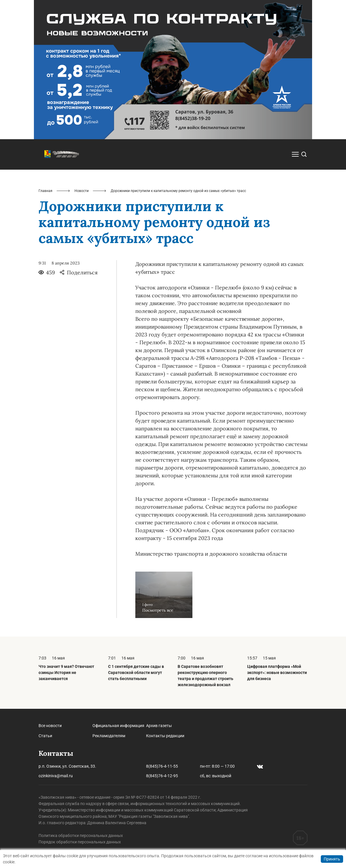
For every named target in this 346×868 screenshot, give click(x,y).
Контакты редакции (165, 736)
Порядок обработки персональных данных (80, 842)
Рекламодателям (109, 736)
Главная (45, 191)
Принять (332, 859)
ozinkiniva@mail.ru (56, 776)
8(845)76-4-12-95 (162, 776)
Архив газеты (159, 726)
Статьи (45, 736)
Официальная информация (118, 726)
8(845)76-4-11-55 (162, 766)
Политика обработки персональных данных (81, 836)
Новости (82, 191)
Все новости (50, 726)
